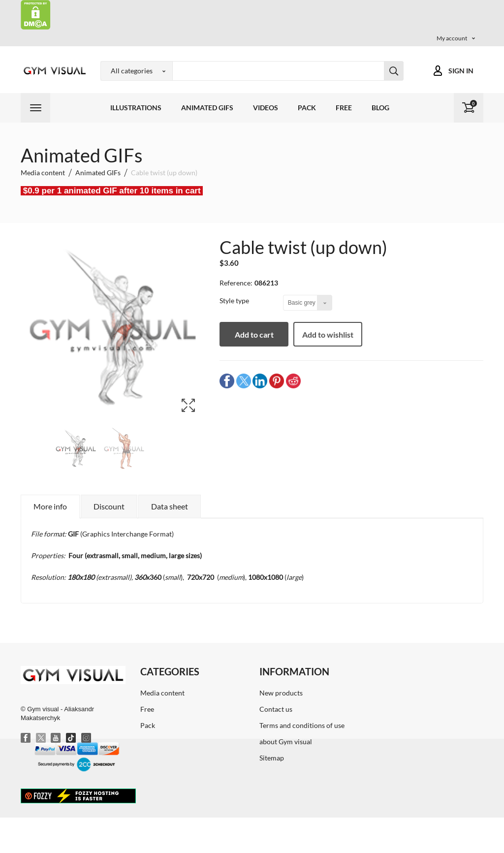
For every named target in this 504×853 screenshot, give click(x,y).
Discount (109, 506)
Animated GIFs (207, 108)
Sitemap (272, 758)
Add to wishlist (328, 334)
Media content (162, 693)
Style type (235, 300)
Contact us (276, 709)
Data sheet (170, 506)
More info (50, 506)
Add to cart (254, 334)
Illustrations (136, 108)
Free (344, 108)
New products (281, 693)
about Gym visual (286, 742)
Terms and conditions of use (302, 725)
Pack (307, 108)
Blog (380, 108)
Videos (266, 108)
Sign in (461, 71)
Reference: (236, 283)
